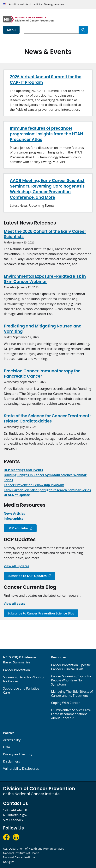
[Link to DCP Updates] (16, 566)
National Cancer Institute (19, 857)
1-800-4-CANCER (15, 810)
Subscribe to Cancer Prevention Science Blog (41, 613)
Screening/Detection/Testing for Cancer (24, 679)
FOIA (7, 747)
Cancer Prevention (17, 670)
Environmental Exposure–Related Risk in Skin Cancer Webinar (45, 279)
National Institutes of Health (21, 853)
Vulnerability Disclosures (21, 769)
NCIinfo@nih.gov (15, 815)
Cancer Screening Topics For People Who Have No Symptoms (72, 680)
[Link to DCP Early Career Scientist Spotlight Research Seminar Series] (47, 490)
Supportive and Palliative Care (21, 690)
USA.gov (8, 862)
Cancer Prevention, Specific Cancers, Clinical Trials (71, 667)
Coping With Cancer (65, 703)
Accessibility (12, 740)
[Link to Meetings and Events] (23, 470)
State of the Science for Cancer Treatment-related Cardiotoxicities (48, 418)
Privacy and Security (18, 754)
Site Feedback (13, 820)
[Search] (83, 30)
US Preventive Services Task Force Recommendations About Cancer (71, 714)
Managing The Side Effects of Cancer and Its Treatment (72, 694)
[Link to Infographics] (13, 518)
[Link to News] (14, 513)
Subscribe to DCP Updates (27, 576)
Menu (11, 30)
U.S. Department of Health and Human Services (33, 849)
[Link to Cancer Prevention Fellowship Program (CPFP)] (34, 485)
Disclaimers (12, 761)
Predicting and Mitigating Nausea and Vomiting (43, 329)
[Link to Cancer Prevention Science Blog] (14, 604)
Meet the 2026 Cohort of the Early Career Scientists (45, 234)
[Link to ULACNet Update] (17, 495)
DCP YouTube (18, 528)
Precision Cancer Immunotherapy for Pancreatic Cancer (42, 374)
